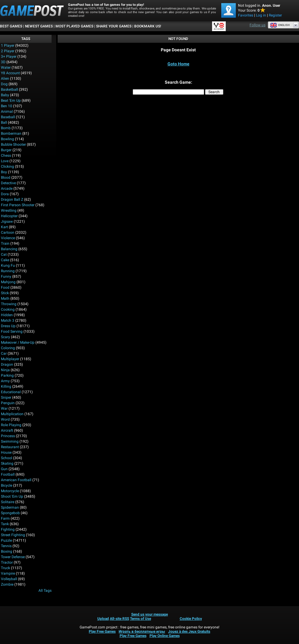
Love (5, 161)
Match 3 (8, 320)
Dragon (7, 364)
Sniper (6, 397)
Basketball (9, 90)
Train (5, 243)
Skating (7, 463)
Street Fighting (13, 535)
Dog (4, 84)
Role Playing (11, 425)
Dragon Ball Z (12, 199)
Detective (8, 183)
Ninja (5, 370)
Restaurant (10, 447)
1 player (8, 46)
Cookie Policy (191, 619)
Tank (5, 524)
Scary (5, 337)
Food (5, 287)
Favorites (246, 15)
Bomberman (11, 134)
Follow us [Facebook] (258, 25)
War (4, 408)
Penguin (8, 403)
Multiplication (12, 414)
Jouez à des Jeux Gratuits (189, 631)
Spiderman (10, 507)
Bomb (6, 128)
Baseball (8, 117)
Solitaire (8, 502)
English (280, 25)
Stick (5, 293)
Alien (5, 79)
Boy (4, 172)
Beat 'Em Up (11, 101)
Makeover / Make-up (18, 342)
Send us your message (149, 614)
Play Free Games (102, 631)
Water (6, 68)
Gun (4, 469)
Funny (6, 276)
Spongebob (10, 513)
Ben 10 (7, 106)
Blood (6, 177)
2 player (8, 51)
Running (8, 271)
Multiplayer (10, 359)
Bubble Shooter (13, 145)
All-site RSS (119, 619)
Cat (4, 254)
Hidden (7, 315)
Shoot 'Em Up (12, 496)
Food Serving (12, 331)
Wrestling (9, 210)
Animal (7, 112)
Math (5, 298)
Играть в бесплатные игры (142, 631)
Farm (5, 518)
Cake (5, 260)
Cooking (8, 309)
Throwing (9, 304)
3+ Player (9, 57)
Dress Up (8, 326)
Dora (5, 194)
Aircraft (7, 430)
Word (5, 419)
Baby (5, 95)
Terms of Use (140, 619)
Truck (5, 568)
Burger (6, 150)
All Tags (45, 591)
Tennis (6, 546)
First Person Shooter (18, 205)
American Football (16, 480)
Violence (8, 238)
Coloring (8, 348)
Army (5, 381)
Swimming (10, 441)
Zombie (7, 584)
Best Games (11, 26)
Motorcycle (10, 491)
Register (275, 15)
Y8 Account (10, 73)
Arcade (7, 188)
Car (4, 353)
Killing (6, 386)
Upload (103, 619)
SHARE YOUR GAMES (114, 26)
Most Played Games (74, 26)
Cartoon (8, 232)
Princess (8, 436)
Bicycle (7, 485)
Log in (261, 15)
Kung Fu (8, 265)
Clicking (7, 166)
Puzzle (6, 540)
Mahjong (8, 282)
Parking (7, 375)
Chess (6, 156)
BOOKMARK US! (148, 26)
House (6, 452)
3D (3, 62)
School (7, 458)
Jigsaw (7, 221)
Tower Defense (13, 557)
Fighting (8, 529)
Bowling (7, 139)
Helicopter (9, 216)
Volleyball (9, 579)
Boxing (7, 551)
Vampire (8, 573)
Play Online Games (165, 636)
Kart (4, 227)
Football (8, 474)
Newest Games (39, 26)
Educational (11, 392)
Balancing (9, 249)
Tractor (7, 562)
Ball (4, 123)
